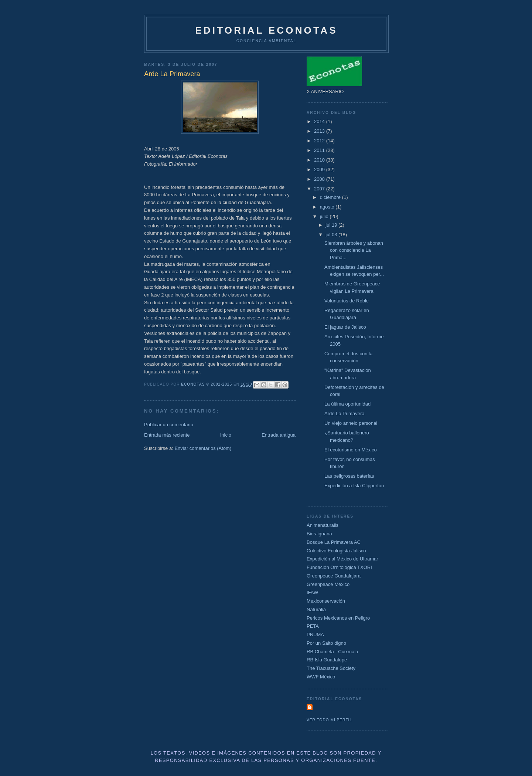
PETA (313, 626)
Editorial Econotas (266, 30)
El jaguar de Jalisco (345, 327)
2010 (320, 160)
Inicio (226, 435)
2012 (320, 141)
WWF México (321, 677)
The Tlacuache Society (331, 668)
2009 (320, 170)
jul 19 (332, 225)
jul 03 (332, 235)
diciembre (331, 197)
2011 (320, 150)
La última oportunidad (347, 404)
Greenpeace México (328, 584)
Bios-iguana (319, 534)
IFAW (312, 592)
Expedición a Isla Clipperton (354, 486)
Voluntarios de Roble (347, 301)
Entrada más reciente (167, 435)
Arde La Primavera (344, 414)
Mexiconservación (326, 601)
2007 (320, 189)
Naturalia (316, 609)
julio (325, 216)
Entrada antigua (279, 435)
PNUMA (315, 635)
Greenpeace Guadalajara (334, 576)
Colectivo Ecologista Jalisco (336, 551)
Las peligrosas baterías (349, 476)
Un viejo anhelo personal (351, 423)
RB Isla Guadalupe (327, 660)
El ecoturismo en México (351, 450)
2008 (320, 179)
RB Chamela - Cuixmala (332, 652)
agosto (328, 207)
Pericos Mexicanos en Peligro (338, 618)
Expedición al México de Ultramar (342, 559)
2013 (320, 131)
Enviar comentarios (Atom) (203, 448)
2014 (320, 121)
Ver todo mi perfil (329, 720)
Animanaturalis (323, 525)
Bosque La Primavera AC (334, 542)
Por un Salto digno (326, 643)
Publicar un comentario (169, 425)
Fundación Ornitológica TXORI (339, 567)
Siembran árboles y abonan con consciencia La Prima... (354, 250)
